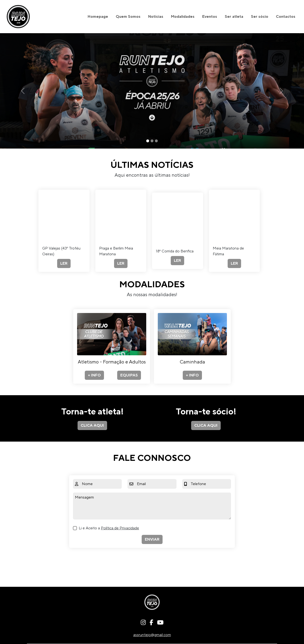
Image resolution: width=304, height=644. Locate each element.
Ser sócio (260, 17)
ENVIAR (152, 539)
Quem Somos (128, 17)
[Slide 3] (156, 141)
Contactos (286, 17)
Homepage (98, 17)
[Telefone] (210, 484)
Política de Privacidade (120, 528)
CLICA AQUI (92, 425)
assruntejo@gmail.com (152, 635)
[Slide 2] (152, 141)
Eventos (210, 17)
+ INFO (94, 375)
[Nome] (101, 484)
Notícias (156, 17)
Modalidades (183, 17)
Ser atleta (234, 17)
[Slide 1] (148, 141)
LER (64, 263)
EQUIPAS (129, 375)
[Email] (156, 484)
